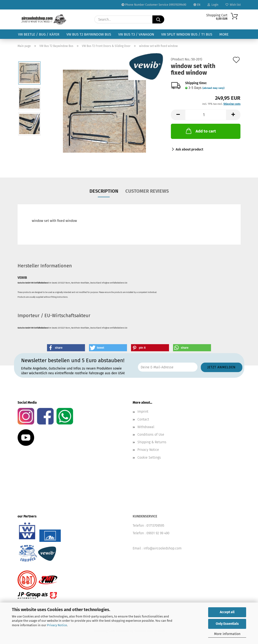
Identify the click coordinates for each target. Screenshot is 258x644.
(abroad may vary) (213, 88)
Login (213, 5)
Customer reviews (147, 191)
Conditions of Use (151, 435)
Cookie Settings (149, 458)
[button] (178, 115)
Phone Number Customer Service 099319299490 (154, 5)
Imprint (143, 412)
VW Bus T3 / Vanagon (136, 34)
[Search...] (158, 19)
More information (227, 634)
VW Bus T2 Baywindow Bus (89, 34)
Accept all (227, 612)
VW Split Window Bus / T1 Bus (187, 34)
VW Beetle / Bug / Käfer (39, 34)
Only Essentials (227, 624)
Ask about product (189, 149)
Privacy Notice (57, 625)
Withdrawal (146, 427)
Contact (143, 419)
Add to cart (200, 131)
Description (104, 191)
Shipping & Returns (152, 442)
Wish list (233, 5)
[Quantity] (206, 115)
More (224, 34)
